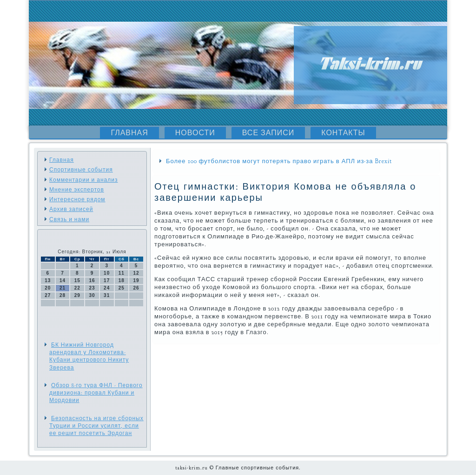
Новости (195, 133)
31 (107, 295)
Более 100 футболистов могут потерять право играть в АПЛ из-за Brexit (279, 161)
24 (107, 288)
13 (48, 280)
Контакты (343, 133)
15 (77, 280)
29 (77, 295)
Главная (129, 133)
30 (92, 295)
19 (136, 280)
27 (48, 295)
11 (122, 273)
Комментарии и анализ (83, 180)
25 (122, 288)
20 (48, 288)
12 (136, 273)
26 (136, 288)
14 (63, 280)
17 (107, 280)
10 (107, 273)
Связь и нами (69, 219)
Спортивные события (81, 170)
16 (92, 280)
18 (122, 280)
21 (63, 288)
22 (77, 288)
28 (63, 295)
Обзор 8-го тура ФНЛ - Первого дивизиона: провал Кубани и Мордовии (96, 393)
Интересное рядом (77, 199)
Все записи (268, 133)
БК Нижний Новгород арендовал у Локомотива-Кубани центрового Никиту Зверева (89, 356)
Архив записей (71, 209)
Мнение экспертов (77, 190)
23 (92, 288)
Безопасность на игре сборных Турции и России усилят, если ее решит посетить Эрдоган (96, 426)
